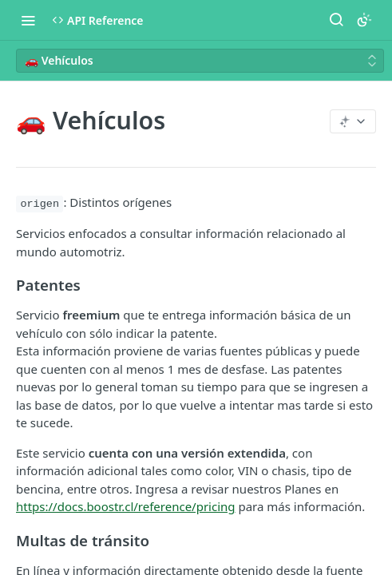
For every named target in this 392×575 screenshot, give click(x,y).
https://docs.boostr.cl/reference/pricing (126, 506)
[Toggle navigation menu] (28, 20)
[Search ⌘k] (336, 20)
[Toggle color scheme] (364, 20)
